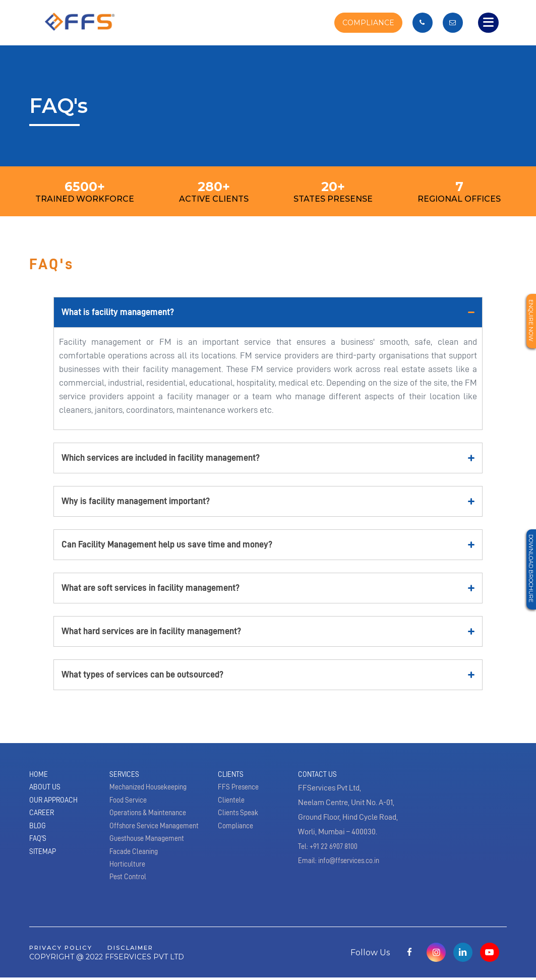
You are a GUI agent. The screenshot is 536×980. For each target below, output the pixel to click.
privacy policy (66, 950)
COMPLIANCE (366, 23)
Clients (233, 775)
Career (44, 819)
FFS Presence (241, 790)
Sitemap (44, 863)
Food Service (131, 805)
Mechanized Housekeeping (154, 790)
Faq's (39, 848)
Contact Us (320, 775)
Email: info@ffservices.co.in (344, 863)
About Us (47, 790)
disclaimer (144, 950)
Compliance (238, 833)
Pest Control (130, 891)
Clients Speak (241, 819)
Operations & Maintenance (153, 819)
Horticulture (129, 877)
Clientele (233, 805)
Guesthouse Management (151, 848)
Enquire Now (530, 325)
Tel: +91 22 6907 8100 (331, 848)
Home (40, 775)
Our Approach (57, 805)
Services (127, 775)
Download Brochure (530, 576)
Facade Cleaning (137, 863)
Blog (39, 833)
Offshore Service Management (159, 833)
